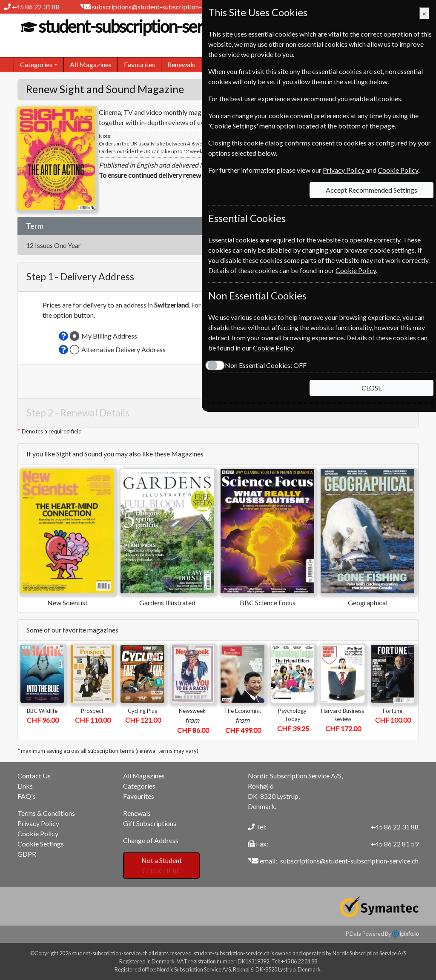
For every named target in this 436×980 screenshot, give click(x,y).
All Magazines (91, 64)
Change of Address (151, 840)
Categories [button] (36, 64)
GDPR (27, 854)
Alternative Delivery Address (123, 349)
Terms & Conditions (46, 813)
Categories (139, 786)
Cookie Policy (38, 833)
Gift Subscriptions (150, 823)
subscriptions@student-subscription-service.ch (161, 7)
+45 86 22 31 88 (36, 7)
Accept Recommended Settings (371, 190)
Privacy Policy (38, 823)
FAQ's (27, 796)
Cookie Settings (41, 844)
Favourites (139, 64)
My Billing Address (109, 336)
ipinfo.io (405, 934)
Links (25, 786)
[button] (63, 336)
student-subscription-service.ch (142, 26)
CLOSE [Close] (372, 388)
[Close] (424, 14)
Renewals (181, 64)
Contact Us (34, 776)
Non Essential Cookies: (266, 365)
